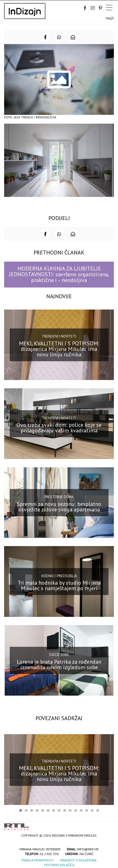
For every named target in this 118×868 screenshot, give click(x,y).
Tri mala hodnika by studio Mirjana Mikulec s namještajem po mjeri (59, 585)
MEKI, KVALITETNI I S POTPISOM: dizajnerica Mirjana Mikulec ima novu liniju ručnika (59, 349)
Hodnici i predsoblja (59, 576)
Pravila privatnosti (37, 860)
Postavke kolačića (59, 865)
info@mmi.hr (88, 849)
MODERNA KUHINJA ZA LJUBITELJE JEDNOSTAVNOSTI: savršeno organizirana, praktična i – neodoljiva (59, 274)
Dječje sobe (59, 655)
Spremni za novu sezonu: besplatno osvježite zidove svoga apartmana (59, 506)
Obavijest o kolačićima (78, 860)
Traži (110, 18)
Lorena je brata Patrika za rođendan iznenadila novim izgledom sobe (59, 664)
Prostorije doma (59, 497)
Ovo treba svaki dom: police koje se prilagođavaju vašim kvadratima (59, 428)
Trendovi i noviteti (59, 336)
